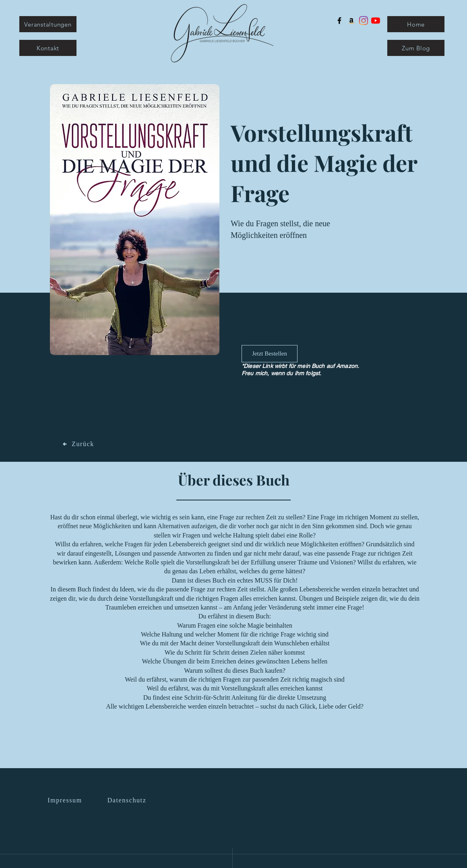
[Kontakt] (48, 48)
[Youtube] (376, 21)
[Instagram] (364, 21)
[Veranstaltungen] (48, 24)
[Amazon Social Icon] (351, 21)
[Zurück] (79, 444)
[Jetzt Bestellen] (270, 354)
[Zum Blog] (416, 48)
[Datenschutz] (128, 800)
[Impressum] (66, 800)
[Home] (416, 24)
